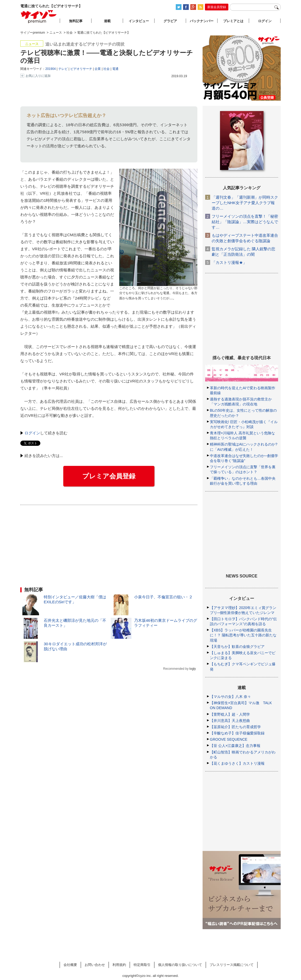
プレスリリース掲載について (232, 965)
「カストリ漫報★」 (229, 262)
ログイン (32, 433)
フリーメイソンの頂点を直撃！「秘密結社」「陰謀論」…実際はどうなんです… (245, 222)
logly (193, 669)
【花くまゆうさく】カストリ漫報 (237, 763)
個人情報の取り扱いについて (180, 965)
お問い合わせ (95, 965)
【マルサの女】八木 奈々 (230, 697)
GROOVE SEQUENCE (229, 739)
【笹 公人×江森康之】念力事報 (235, 746)
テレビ (63, 69)
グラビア (170, 21)
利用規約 (119, 965)
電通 (115, 69)
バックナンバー (202, 21)
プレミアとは (233, 21)
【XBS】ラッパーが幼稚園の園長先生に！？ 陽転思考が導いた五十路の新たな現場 (243, 635)
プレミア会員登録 (109, 476)
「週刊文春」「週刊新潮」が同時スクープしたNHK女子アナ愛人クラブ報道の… (245, 203)
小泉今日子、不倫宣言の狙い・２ (163, 597)
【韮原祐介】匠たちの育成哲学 (235, 727)
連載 (107, 21)
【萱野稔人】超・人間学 (230, 714)
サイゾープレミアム (39, 17)
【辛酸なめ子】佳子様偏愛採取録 (237, 733)
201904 (51, 69)
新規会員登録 (217, 7)
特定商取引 (142, 965)
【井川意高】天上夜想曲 (230, 721)
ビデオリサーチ (81, 69)
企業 (98, 69)
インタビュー (139, 21)
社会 (106, 69)
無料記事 (76, 21)
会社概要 (70, 965)
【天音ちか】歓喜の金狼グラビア (237, 647)
